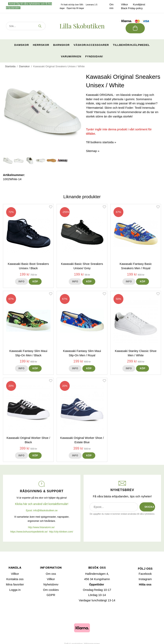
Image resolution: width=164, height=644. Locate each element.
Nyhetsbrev (51, 584)
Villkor (124, 4)
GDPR (51, 595)
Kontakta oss (15, 579)
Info (21, 282)
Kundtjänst (139, 4)
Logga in (15, 590)
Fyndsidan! (94, 56)
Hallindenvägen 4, (97, 574)
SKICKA (149, 507)
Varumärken (71, 56)
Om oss (51, 574)
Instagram (145, 579)
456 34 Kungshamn (97, 579)
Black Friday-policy (132, 8)
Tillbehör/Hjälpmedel (131, 45)
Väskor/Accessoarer (91, 45)
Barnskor (61, 45)
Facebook (145, 574)
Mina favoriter (15, 584)
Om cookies (51, 590)
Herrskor (41, 45)
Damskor (22, 45)
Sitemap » (93, 151)
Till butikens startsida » (101, 142)
